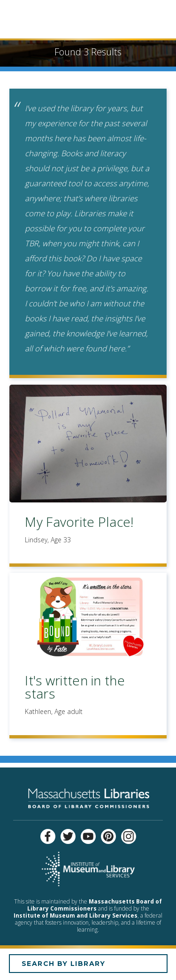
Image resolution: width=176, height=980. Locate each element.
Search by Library (64, 964)
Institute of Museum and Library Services (76, 915)
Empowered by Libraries (88, 21)
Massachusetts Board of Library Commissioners (95, 905)
